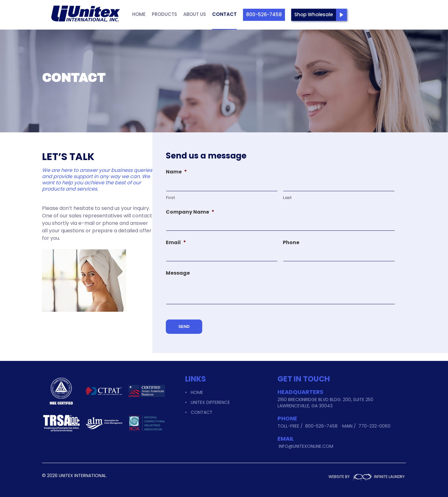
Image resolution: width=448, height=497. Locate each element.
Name (176, 172)
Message (178, 273)
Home (139, 14)
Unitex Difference (210, 399)
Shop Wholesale (314, 14)
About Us (195, 14)
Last (287, 198)
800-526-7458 (264, 14)
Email (176, 243)
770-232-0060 (374, 423)
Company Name (190, 212)
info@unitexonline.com (306, 443)
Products (164, 14)
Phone (291, 243)
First (170, 198)
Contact (224, 14)
